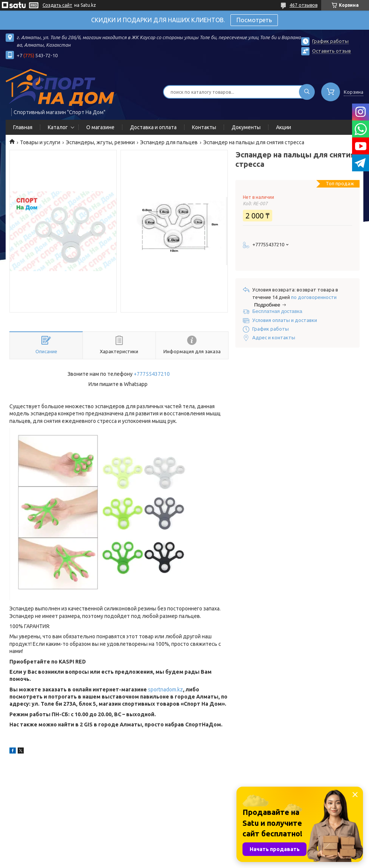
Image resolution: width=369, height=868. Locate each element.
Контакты (204, 127)
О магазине (100, 127)
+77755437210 (152, 374)
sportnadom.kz (165, 690)
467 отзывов (303, 5)
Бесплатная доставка (277, 311)
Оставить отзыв (332, 51)
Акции (284, 127)
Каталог (58, 127)
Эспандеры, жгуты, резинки (100, 142)
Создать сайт (57, 5)
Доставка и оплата (153, 127)
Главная (23, 127)
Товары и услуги (40, 142)
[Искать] (307, 92)
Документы (246, 127)
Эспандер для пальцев (169, 142)
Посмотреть (254, 20)
